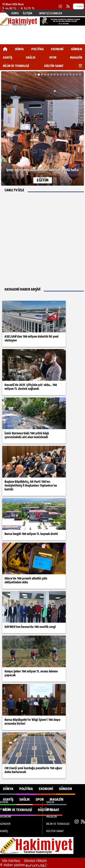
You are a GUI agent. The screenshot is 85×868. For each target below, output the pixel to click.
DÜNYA (19, 49)
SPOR (53, 58)
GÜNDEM (76, 49)
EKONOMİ (57, 49)
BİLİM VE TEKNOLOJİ (16, 66)
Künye (15, 13)
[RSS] (68, 6)
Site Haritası (11, 861)
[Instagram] (60, 6)
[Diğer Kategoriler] (80, 66)
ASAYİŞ (8, 58)
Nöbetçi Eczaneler (51, 13)
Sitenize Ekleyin (35, 861)
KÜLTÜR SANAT (54, 66)
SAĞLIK (31, 58)
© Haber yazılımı (24, 865)
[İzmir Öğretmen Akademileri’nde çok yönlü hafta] (42, 128)
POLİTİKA (38, 49)
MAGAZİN (76, 58)
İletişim (28, 13)
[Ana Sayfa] (5, 49)
